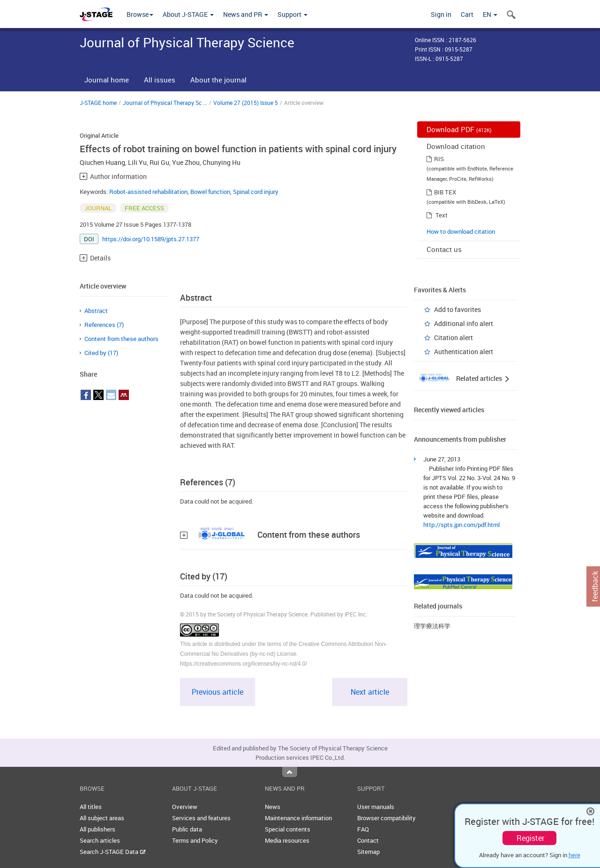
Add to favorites (457, 309)
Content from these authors (121, 339)
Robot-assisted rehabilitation (148, 192)
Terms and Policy (195, 840)
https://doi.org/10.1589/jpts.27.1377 (151, 239)
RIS (439, 159)
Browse (140, 14)
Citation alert (454, 338)
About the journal (218, 80)
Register (530, 838)
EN (490, 14)
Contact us (444, 249)
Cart (467, 14)
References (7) (104, 325)
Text (442, 215)
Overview (185, 807)
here (574, 855)
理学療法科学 (432, 626)
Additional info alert (464, 323)
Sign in (441, 14)
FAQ (363, 829)
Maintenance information (298, 818)
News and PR (246, 14)
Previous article (217, 692)
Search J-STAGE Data (113, 852)
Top (290, 772)
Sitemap (368, 852)
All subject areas (102, 818)
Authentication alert (464, 352)
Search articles (100, 840)
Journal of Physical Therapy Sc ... (165, 103)
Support (292, 14)
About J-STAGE (188, 14)
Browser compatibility (386, 818)
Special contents (288, 829)
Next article (370, 692)
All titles (91, 807)
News (273, 807)
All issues (160, 80)
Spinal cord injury (256, 192)
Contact (368, 840)
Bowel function (210, 192)
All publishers (97, 829)
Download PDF (459, 129)
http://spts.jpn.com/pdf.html (461, 525)
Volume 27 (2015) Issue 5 (246, 103)
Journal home (107, 80)
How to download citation (461, 231)
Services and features (201, 818)
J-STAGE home (98, 103)
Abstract (96, 311)
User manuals (376, 807)
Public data (187, 829)
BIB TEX (445, 192)
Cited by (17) (101, 353)
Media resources (287, 840)
